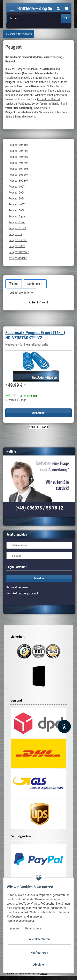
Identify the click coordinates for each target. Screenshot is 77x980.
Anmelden (39, 578)
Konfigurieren (39, 953)
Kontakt (25, 95)
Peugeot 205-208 (18, 151)
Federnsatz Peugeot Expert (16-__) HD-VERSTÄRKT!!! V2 (35, 335)
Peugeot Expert (17, 228)
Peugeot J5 (15, 234)
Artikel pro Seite (20, 293)
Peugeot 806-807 (18, 181)
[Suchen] (34, 18)
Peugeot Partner (18, 240)
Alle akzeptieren (39, 939)
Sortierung (34, 284)
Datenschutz (33, 928)
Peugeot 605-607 (18, 175)
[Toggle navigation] (12, 7)
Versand (44, 974)
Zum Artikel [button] (39, 413)
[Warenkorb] (66, 9)
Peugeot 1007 (17, 187)
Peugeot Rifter (17, 246)
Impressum (14, 928)
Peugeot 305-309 (18, 157)
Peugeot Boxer (17, 222)
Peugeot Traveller (19, 252)
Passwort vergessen (18, 587)
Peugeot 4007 (17, 204)
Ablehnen (39, 965)
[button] (58, 9)
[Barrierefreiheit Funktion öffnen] (64, 726)
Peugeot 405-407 (18, 163)
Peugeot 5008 (17, 210)
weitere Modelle (18, 258)
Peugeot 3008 (17, 198)
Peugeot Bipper (17, 216)
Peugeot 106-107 (18, 145)
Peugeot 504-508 (18, 169)
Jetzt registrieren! (28, 593)
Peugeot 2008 (17, 193)
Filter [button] (14, 284)
